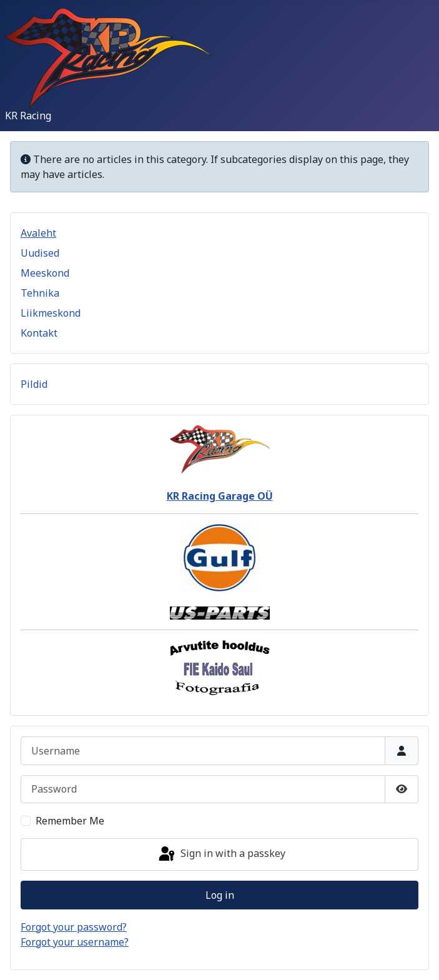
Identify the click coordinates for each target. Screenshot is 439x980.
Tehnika (40, 293)
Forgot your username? (75, 942)
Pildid (34, 384)
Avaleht (38, 233)
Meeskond (45, 273)
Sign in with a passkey (221, 854)
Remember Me (70, 821)
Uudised (40, 253)
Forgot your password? (74, 927)
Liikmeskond (51, 313)
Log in (220, 895)
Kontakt (39, 333)
